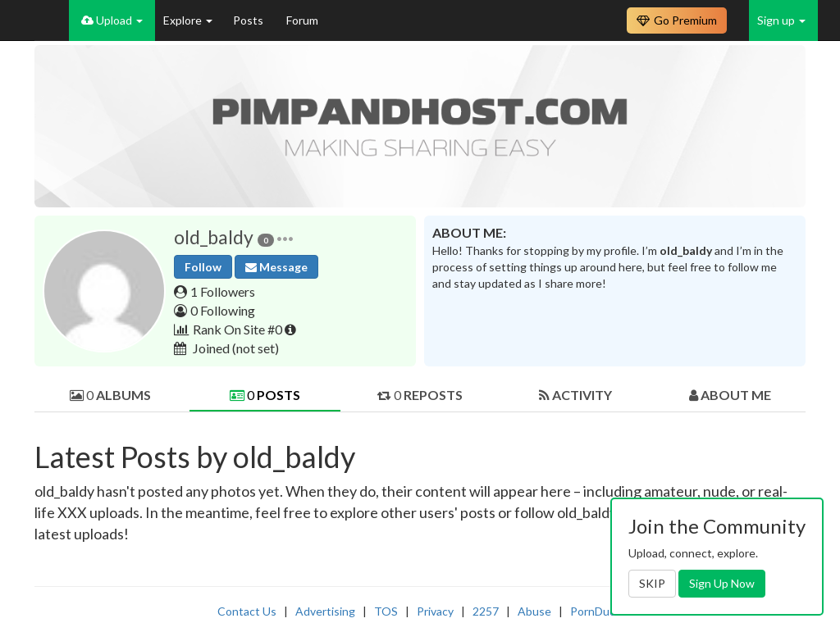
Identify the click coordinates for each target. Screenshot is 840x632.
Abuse (534, 611)
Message (276, 267)
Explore (188, 20)
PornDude (596, 611)
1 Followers (223, 291)
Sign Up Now (722, 583)
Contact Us (247, 611)
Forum (302, 20)
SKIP (652, 583)
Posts (249, 20)
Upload (112, 20)
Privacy (435, 611)
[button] (285, 237)
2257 (486, 611)
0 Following (223, 310)
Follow (203, 267)
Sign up (781, 20)
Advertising (325, 611)
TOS (386, 611)
